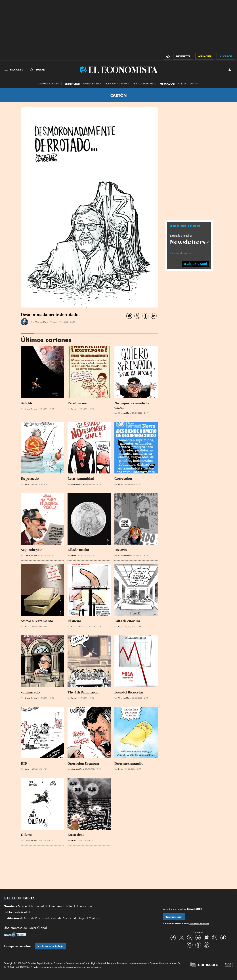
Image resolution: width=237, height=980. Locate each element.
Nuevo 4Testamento (37, 621)
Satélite (27, 403)
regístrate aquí (195, 264)
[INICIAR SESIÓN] (230, 70)
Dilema (27, 835)
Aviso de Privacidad (36, 918)
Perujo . (74, 409)
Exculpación (77, 403)
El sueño (74, 621)
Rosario (121, 550)
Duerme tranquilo (129, 764)
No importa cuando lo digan (132, 405)
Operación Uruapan (83, 764)
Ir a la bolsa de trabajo (50, 946)
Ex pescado (30, 479)
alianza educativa (144, 84)
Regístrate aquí (174, 917)
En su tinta (76, 835)
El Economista (37, 906)
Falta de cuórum (127, 621)
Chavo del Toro (42, 322)
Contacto (95, 918)
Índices (182, 84)
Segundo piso (32, 550)
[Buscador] (37, 70)
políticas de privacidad (199, 924)
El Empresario (56, 906)
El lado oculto (78, 550)
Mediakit (27, 912)
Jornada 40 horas (117, 84)
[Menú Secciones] (13, 70)
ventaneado (30, 692)
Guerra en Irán (92, 84)
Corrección (123, 479)
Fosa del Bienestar (129, 692)
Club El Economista (80, 906)
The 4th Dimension (83, 692)
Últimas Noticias (49, 84)
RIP (24, 764)
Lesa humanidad (81, 479)
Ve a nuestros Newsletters (180, 253)
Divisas (194, 84)
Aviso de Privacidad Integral (69, 918)
